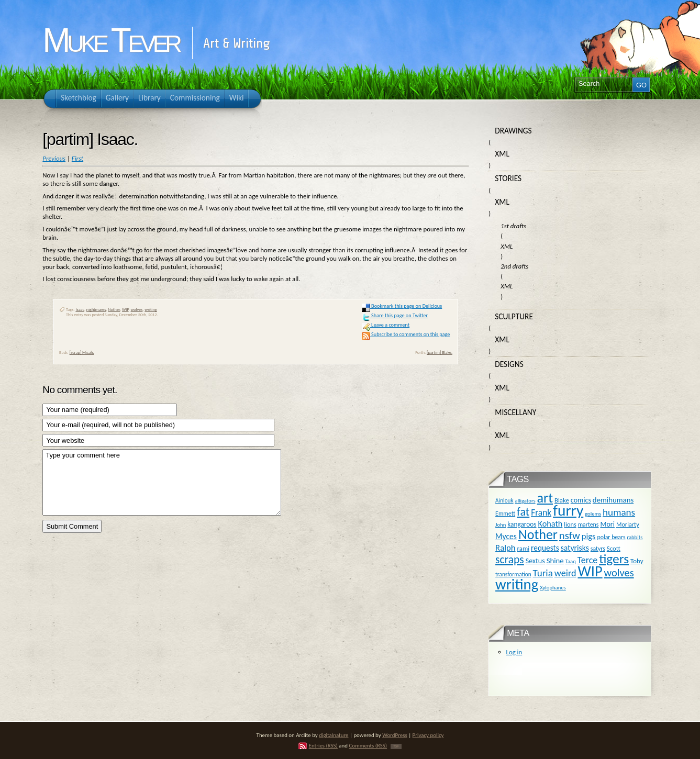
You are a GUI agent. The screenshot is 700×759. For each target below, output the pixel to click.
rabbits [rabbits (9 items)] (635, 537)
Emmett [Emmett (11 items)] (505, 514)
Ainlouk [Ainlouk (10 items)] (504, 500)
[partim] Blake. (440, 352)
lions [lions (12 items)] (570, 524)
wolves (137, 309)
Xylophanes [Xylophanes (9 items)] (553, 588)
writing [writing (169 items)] (517, 584)
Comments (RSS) (368, 746)
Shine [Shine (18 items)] (555, 561)
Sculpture (514, 316)
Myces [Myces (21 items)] (506, 536)
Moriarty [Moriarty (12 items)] (628, 524)
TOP (396, 746)
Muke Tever (110, 40)
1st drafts (513, 226)
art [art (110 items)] (545, 498)
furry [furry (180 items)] (568, 510)
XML (502, 154)
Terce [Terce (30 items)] (588, 560)
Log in (514, 652)
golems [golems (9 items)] (593, 514)
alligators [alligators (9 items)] (525, 501)
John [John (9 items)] (501, 525)
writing (151, 309)
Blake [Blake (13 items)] (562, 500)
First (77, 158)
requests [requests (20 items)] (545, 548)
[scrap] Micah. (82, 352)
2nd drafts (514, 266)
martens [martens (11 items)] (588, 524)
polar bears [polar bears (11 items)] (612, 537)
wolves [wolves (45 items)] (619, 573)
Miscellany (515, 412)
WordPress (395, 735)
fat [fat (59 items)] (523, 512)
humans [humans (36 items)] (619, 512)
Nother (114, 309)
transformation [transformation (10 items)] (513, 574)
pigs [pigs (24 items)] (589, 536)
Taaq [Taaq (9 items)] (571, 561)
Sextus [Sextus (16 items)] (535, 561)
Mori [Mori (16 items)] (607, 524)
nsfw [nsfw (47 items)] (570, 535)
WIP (125, 309)
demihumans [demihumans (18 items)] (613, 500)
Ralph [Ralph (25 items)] (505, 548)
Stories (508, 178)
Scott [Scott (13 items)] (614, 548)
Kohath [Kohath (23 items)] (550, 523)
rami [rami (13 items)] (524, 548)
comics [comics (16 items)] (581, 500)
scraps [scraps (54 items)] (510, 559)
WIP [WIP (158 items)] (590, 571)
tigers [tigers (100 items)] (614, 559)
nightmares (96, 309)
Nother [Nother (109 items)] (538, 534)
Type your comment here (162, 482)
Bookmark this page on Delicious (402, 306)
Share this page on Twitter (395, 315)
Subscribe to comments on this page (406, 334)
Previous (54, 158)
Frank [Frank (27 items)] (541, 512)
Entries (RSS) (323, 746)
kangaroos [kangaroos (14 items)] (522, 524)
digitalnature (334, 735)
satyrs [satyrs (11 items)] (598, 549)
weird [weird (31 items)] (565, 573)
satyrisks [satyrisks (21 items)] (575, 548)
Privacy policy (428, 735)
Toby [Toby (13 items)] (637, 561)
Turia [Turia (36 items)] (543, 573)
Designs (509, 364)
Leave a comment (386, 325)
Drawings (513, 131)
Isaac (80, 309)
